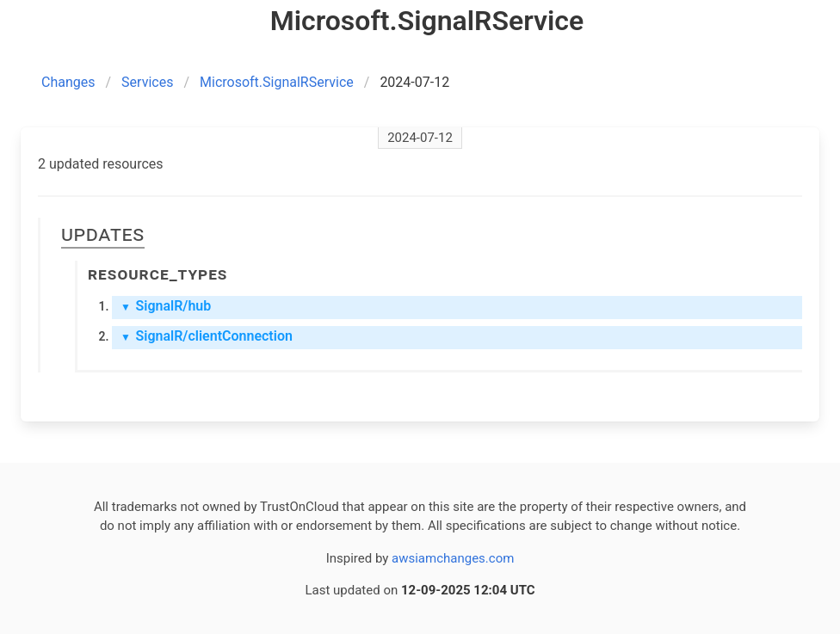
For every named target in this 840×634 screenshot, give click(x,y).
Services (147, 82)
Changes (68, 82)
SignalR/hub (166, 306)
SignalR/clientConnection (207, 336)
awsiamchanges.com (453, 558)
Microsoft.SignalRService (277, 82)
